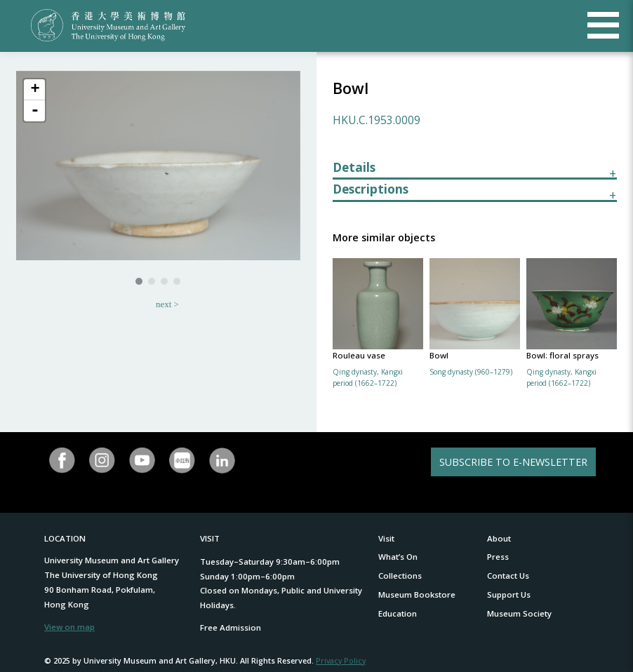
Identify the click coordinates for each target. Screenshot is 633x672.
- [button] (35, 111)
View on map (69, 627)
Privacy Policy (341, 660)
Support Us (509, 594)
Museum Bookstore (417, 594)
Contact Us (508, 576)
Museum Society (519, 613)
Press (498, 557)
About (499, 538)
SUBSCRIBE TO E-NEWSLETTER (513, 462)
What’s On (398, 557)
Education (398, 613)
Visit (386, 538)
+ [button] (35, 90)
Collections (400, 576)
